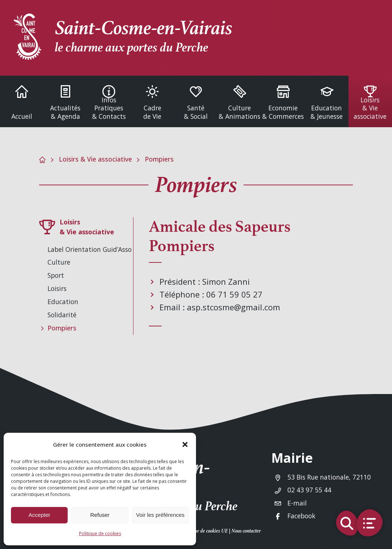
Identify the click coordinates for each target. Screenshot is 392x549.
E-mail (297, 503)
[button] (185, 444)
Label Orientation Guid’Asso (90, 249)
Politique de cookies (100, 533)
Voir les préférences (160, 515)
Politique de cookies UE (205, 531)
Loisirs (57, 288)
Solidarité (62, 315)
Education (63, 302)
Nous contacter (246, 531)
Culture (59, 262)
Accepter (39, 515)
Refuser (100, 515)
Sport (56, 275)
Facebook (301, 516)
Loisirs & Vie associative (95, 159)
